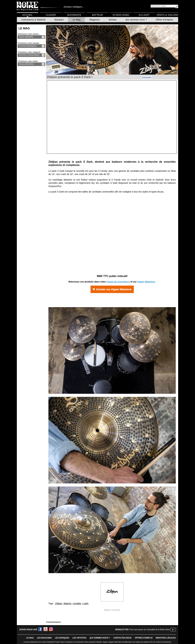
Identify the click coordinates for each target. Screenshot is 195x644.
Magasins (95, 20)
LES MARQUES (62, 638)
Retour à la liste (112, 610)
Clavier (51, 15)
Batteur (97, 15)
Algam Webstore (146, 282)
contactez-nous (122, 638)
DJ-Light (144, 15)
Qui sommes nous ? (136, 20)
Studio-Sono (121, 15)
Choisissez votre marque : (29, 43)
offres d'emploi (144, 638)
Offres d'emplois (164, 20)
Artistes (113, 20)
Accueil (27, 15)
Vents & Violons (167, 15)
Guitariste (74, 15)
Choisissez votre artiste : (28, 61)
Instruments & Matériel (33, 20)
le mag (30, 638)
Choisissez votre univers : (29, 34)
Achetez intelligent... (74, 7)
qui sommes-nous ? (100, 638)
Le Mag (77, 20)
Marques (59, 20)
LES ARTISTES (79, 638)
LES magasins (44, 638)
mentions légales (166, 638)
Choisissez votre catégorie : (30, 52)
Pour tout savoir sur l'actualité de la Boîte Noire (150, 630)
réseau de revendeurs (118, 282)
